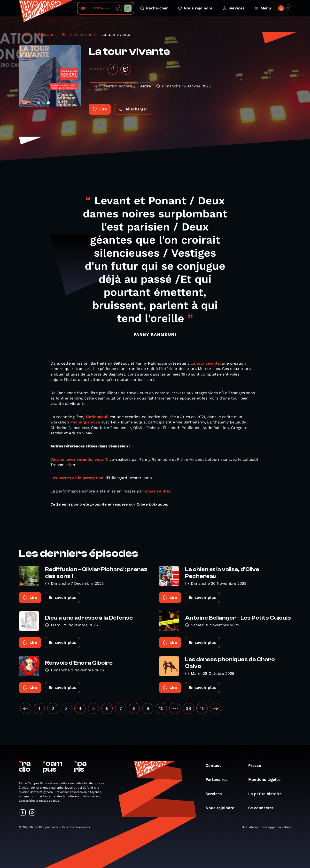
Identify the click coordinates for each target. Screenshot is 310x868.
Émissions (47, 35)
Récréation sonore (79, 35)
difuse (287, 827)
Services (234, 8)
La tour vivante (205, 363)
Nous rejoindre (195, 8)
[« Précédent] (26, 708)
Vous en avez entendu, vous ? (79, 459)
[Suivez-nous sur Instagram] (32, 813)
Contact (216, 765)
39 (188, 708)
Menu (263, 8)
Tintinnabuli (97, 417)
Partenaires (219, 780)
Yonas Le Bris (157, 491)
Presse (257, 765)
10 (161, 708)
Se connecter (263, 808)
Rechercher (154, 8)
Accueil (26, 35)
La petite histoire (267, 794)
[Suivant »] (216, 708)
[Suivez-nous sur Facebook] (23, 813)
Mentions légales (267, 780)
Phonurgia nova (85, 422)
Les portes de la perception (77, 478)
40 (202, 708)
